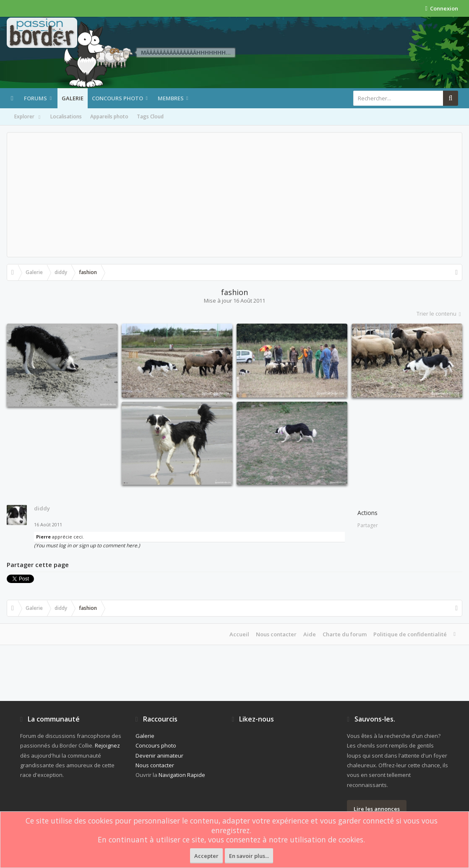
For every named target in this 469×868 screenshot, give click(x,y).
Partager (368, 525)
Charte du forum (345, 634)
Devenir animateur (159, 756)
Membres (171, 98)
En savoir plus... (249, 856)
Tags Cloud (150, 116)
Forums (35, 98)
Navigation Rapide (182, 775)
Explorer (28, 117)
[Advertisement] (234, 195)
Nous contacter (276, 634)
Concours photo (117, 98)
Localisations (66, 116)
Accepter (206, 856)
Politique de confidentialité (410, 634)
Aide (310, 634)
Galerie (73, 98)
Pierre (43, 537)
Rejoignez (107, 745)
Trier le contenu (439, 314)
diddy (42, 508)
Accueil (239, 634)
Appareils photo (109, 116)
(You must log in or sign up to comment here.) (87, 545)
